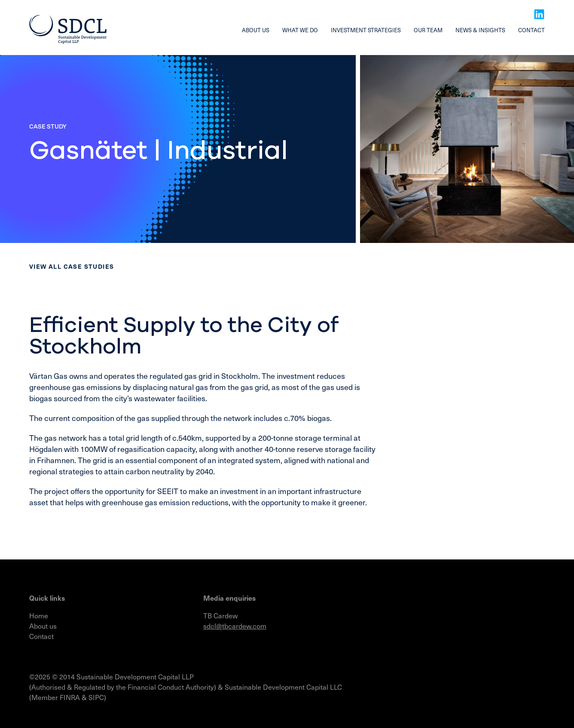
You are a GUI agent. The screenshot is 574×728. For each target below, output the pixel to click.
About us (256, 30)
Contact (531, 30)
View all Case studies (72, 266)
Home (39, 615)
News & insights (480, 30)
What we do (300, 30)
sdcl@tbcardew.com (235, 626)
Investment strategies (366, 30)
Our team (428, 30)
